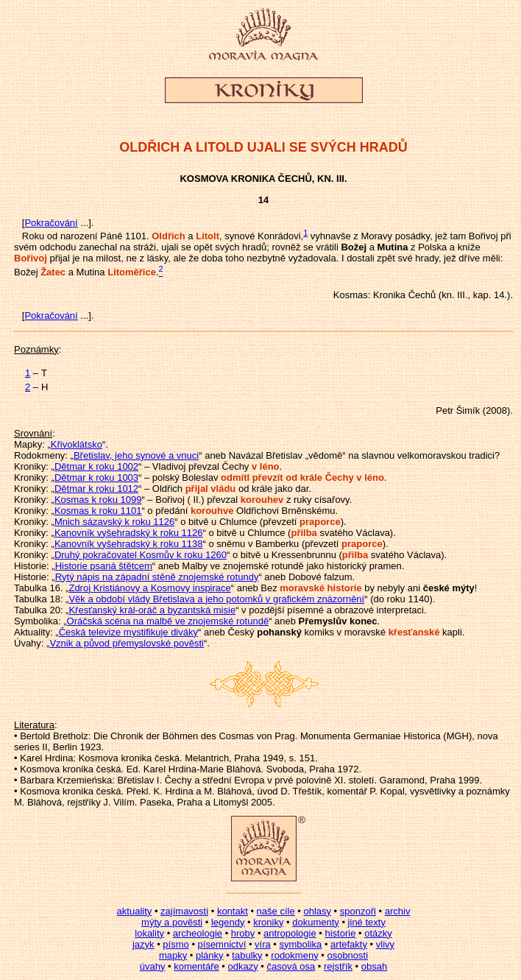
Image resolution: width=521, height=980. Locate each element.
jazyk (143, 944)
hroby (243, 933)
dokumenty (316, 922)
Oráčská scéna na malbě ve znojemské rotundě (168, 621)
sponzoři (358, 911)
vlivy (385, 944)
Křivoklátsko (77, 444)
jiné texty (367, 922)
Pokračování (51, 223)
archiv (398, 911)
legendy (228, 922)
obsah (374, 966)
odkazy (242, 966)
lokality (149, 933)
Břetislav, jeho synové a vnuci (136, 455)
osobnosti (347, 955)
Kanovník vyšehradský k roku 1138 (129, 544)
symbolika (301, 944)
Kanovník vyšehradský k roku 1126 (129, 533)
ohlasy (317, 911)
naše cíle (276, 911)
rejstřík (338, 966)
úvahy (153, 966)
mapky (173, 955)
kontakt (233, 911)
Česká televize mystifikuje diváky (128, 632)
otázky (378, 933)
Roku (33, 236)
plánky (210, 955)
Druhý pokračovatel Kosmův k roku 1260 (141, 555)
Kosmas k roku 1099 (98, 500)
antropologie (290, 933)
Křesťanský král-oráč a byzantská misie (152, 610)
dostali (361, 258)
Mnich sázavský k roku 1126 (114, 522)
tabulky (247, 955)
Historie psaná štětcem (104, 566)
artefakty (349, 944)
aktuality (135, 911)
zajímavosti (184, 911)
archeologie (198, 933)
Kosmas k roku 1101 (98, 511)
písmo (176, 944)
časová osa (291, 966)
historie (340, 933)
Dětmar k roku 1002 (96, 466)
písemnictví (222, 944)
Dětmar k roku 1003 (96, 477)
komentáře (196, 966)
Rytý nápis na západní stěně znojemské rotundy (157, 577)
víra (263, 944)
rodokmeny (294, 955)
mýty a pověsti (172, 922)
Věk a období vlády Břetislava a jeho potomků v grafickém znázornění (216, 599)
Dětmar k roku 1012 (96, 489)
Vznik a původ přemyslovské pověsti (127, 643)
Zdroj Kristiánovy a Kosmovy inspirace (149, 588)
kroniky (268, 922)
